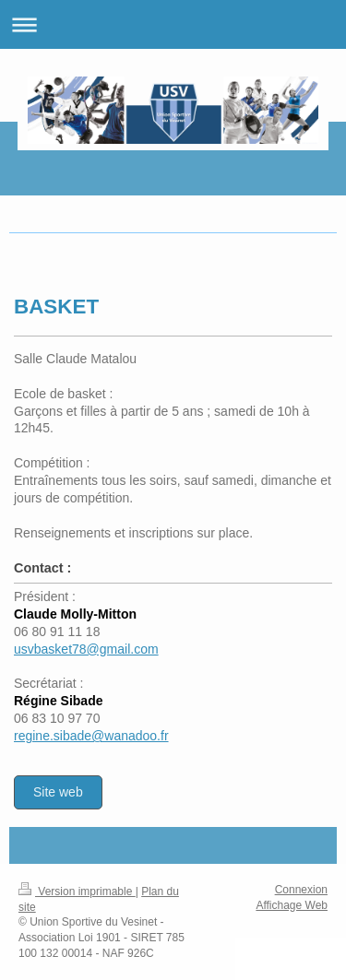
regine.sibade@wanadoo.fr (91, 736)
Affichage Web (292, 905)
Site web (58, 792)
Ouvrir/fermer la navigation (173, 24)
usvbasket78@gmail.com (86, 649)
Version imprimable (77, 891)
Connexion (301, 890)
